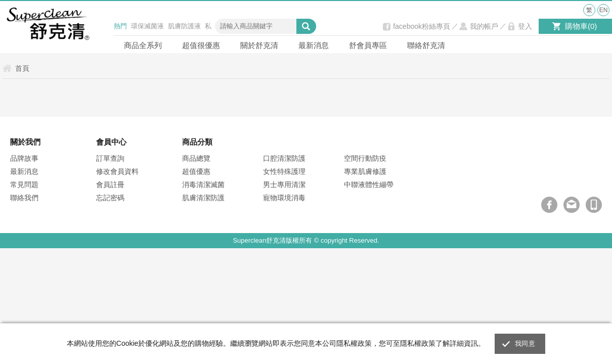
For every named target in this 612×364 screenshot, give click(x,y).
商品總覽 (196, 158)
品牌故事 (24, 158)
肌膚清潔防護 (203, 198)
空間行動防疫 (365, 158)
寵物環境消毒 (284, 198)
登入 (525, 26)
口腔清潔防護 (284, 158)
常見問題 (24, 185)
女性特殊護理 (284, 171)
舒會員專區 (368, 45)
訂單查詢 (110, 158)
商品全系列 (143, 45)
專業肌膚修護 (365, 171)
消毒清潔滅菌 (203, 185)
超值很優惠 (201, 45)
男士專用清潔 (284, 185)
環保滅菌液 (147, 26)
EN (604, 10)
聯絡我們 (24, 198)
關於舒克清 (259, 45)
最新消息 (314, 45)
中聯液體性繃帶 (369, 185)
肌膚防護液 (184, 26)
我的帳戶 (484, 26)
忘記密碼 (110, 198)
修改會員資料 (117, 171)
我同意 (525, 344)
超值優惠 (196, 171)
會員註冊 (110, 185)
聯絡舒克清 (426, 45)
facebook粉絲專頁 (422, 26)
